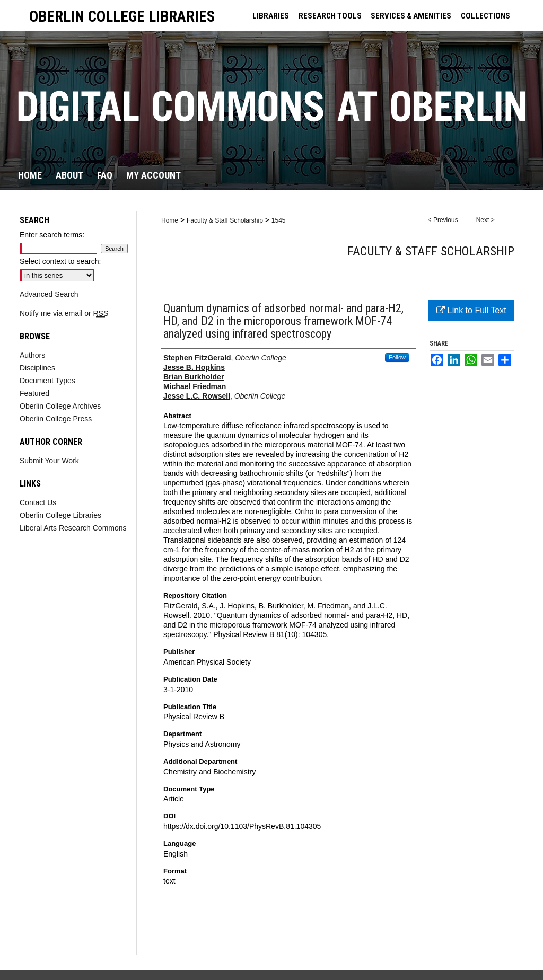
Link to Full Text (471, 310)
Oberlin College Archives (60, 406)
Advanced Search (49, 294)
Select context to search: (60, 261)
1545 (279, 220)
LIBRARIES (271, 16)
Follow (397, 357)
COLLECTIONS (485, 16)
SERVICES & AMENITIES (411, 16)
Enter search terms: (52, 235)
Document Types (47, 381)
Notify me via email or (64, 313)
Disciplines (37, 368)
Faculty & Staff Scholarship (225, 220)
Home (170, 220)
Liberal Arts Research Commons (73, 528)
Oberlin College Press (56, 419)
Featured (34, 393)
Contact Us (38, 502)
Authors (32, 355)
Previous (446, 220)
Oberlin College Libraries (60, 515)
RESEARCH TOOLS (330, 16)
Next (483, 220)
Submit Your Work (49, 461)
